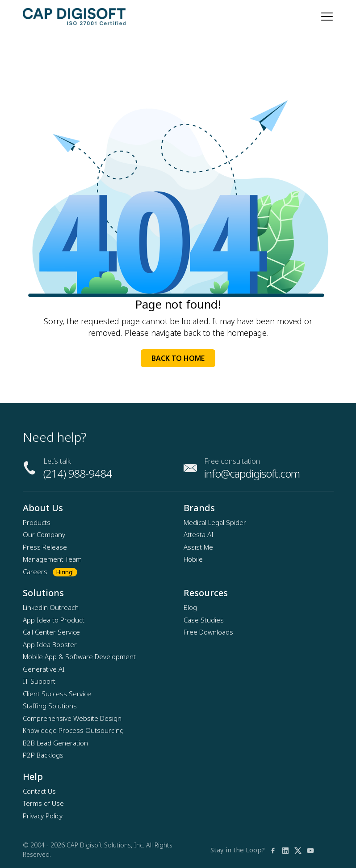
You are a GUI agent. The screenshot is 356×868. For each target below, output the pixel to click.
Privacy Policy (43, 816)
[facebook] (273, 850)
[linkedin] (285, 850)
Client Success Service (57, 694)
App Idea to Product (54, 620)
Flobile (193, 559)
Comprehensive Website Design (72, 718)
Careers (35, 572)
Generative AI (44, 669)
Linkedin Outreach (51, 607)
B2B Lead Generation (55, 743)
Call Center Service (51, 632)
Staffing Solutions (50, 706)
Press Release (45, 547)
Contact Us (39, 791)
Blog (190, 607)
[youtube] (310, 850)
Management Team (52, 559)
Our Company (44, 534)
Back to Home (178, 358)
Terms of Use (43, 803)
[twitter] (298, 850)
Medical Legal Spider (215, 522)
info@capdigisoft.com (252, 473)
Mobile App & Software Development (79, 656)
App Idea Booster (50, 644)
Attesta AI (199, 534)
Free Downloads (208, 632)
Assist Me (198, 547)
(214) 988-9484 (77, 473)
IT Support (39, 681)
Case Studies (204, 620)
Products (37, 522)
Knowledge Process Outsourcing (73, 730)
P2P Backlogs (43, 755)
